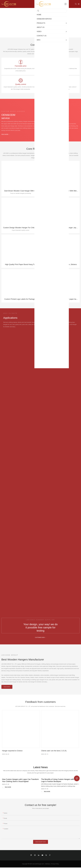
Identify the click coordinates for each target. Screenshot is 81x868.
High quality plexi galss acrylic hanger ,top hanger (60, 228)
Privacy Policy (55, 864)
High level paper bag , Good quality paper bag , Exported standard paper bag (60, 300)
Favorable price (21, 66)
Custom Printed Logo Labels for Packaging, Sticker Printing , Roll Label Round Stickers (21, 300)
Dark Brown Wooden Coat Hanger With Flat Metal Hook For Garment (21, 191)
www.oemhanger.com (38, 864)
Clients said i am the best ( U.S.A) (54, 751)
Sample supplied (60, 66)
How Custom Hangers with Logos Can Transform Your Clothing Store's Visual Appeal (20, 781)
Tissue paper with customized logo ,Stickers (60, 265)
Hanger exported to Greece (12, 751)
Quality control (21, 85)
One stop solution (60, 85)
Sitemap (48, 864)
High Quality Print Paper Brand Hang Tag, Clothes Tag (21, 265)
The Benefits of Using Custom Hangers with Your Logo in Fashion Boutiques (59, 781)
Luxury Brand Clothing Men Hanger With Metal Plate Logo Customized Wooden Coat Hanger (60, 191)
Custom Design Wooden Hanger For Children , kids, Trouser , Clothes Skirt (21, 228)
